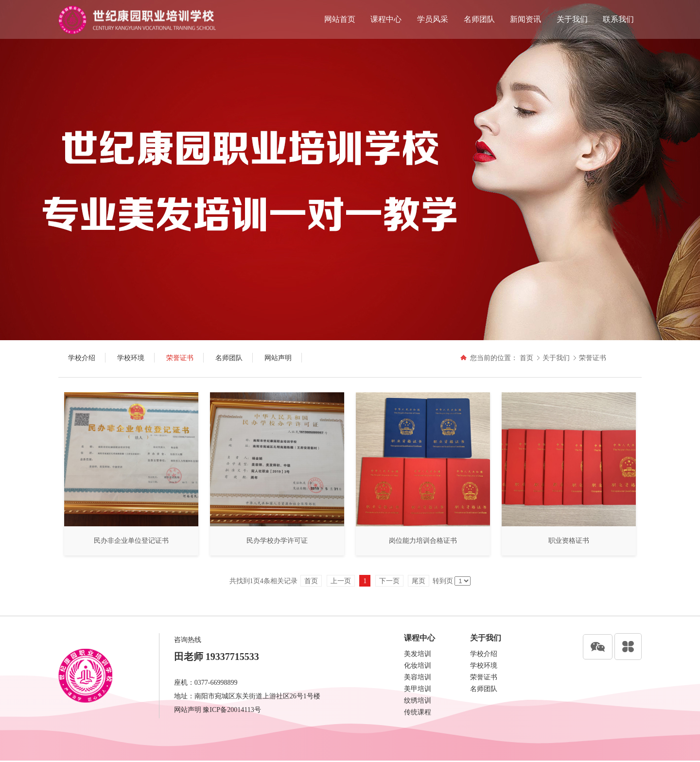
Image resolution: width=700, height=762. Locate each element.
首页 (526, 358)
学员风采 (433, 19)
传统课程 (418, 712)
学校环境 (484, 666)
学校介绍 (484, 654)
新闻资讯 (525, 19)
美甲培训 (418, 689)
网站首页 (340, 19)
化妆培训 (418, 666)
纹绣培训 (418, 701)
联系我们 (618, 19)
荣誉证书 (593, 358)
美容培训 (418, 677)
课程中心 (386, 19)
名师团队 (479, 19)
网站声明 (188, 710)
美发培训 (418, 654)
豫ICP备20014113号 (232, 710)
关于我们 (572, 19)
